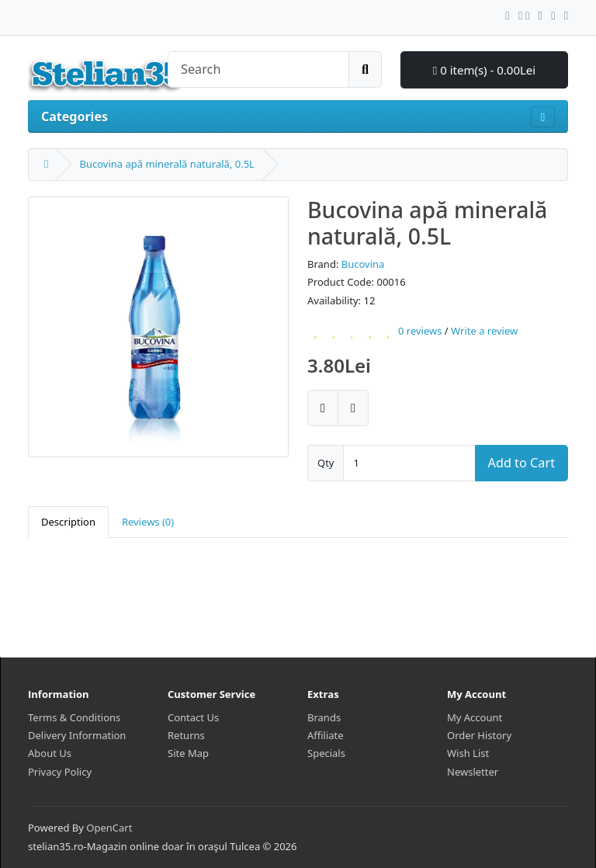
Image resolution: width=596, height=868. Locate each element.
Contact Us (193, 717)
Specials (326, 753)
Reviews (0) (148, 522)
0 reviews (420, 332)
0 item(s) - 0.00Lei (484, 70)
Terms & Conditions (74, 717)
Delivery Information (77, 735)
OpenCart (109, 828)
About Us (50, 753)
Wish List (468, 753)
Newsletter (473, 772)
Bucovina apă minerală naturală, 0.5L (166, 164)
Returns (186, 735)
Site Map (188, 753)
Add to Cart (521, 463)
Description (68, 522)
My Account (475, 717)
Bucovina (363, 264)
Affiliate (326, 735)
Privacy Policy (60, 772)
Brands (324, 717)
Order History (479, 735)
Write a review (484, 332)
